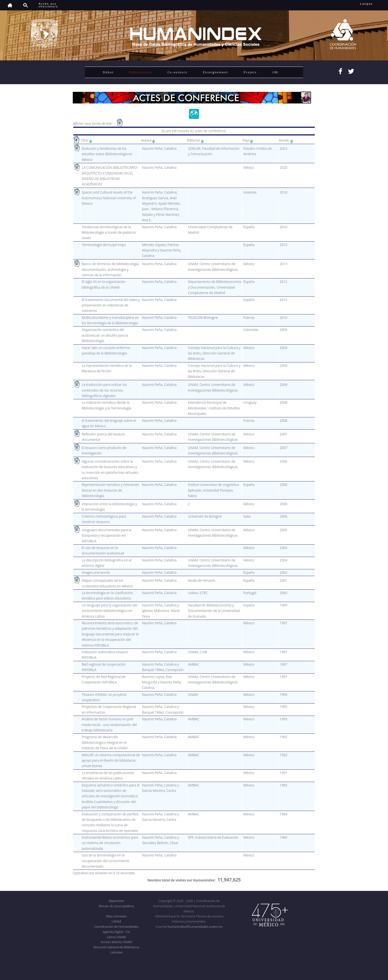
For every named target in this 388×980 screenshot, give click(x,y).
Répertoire (116, 901)
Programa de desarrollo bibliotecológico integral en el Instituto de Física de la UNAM (105, 742)
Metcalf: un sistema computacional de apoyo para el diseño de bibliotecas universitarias (111, 760)
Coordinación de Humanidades (116, 927)
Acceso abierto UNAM (116, 942)
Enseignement (216, 72)
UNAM (116, 921)
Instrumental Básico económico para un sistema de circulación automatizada (110, 843)
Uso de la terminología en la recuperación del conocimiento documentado (106, 861)
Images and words (96, 572)
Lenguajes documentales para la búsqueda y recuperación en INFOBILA (107, 535)
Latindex (116, 952)
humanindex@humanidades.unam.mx (195, 927)
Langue (372, 4)
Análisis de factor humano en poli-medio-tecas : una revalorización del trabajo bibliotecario (109, 725)
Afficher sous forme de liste (93, 123)
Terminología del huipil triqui (104, 245)
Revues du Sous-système (116, 906)
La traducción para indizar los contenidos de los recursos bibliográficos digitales (104, 390)
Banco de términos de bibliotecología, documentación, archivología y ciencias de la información (110, 269)
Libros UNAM (116, 937)
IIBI (276, 72)
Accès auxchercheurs (48, 5)
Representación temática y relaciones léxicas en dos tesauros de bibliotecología (110, 490)
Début (108, 72)
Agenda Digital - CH (116, 932)
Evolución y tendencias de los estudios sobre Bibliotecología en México (107, 154)
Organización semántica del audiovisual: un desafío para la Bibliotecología (105, 335)
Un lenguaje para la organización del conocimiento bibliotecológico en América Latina (109, 611)
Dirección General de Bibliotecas (116, 947)
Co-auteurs (178, 72)
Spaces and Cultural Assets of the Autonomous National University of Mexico (109, 198)
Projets (250, 72)
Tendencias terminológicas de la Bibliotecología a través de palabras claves (109, 232)
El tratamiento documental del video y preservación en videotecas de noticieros (111, 305)
